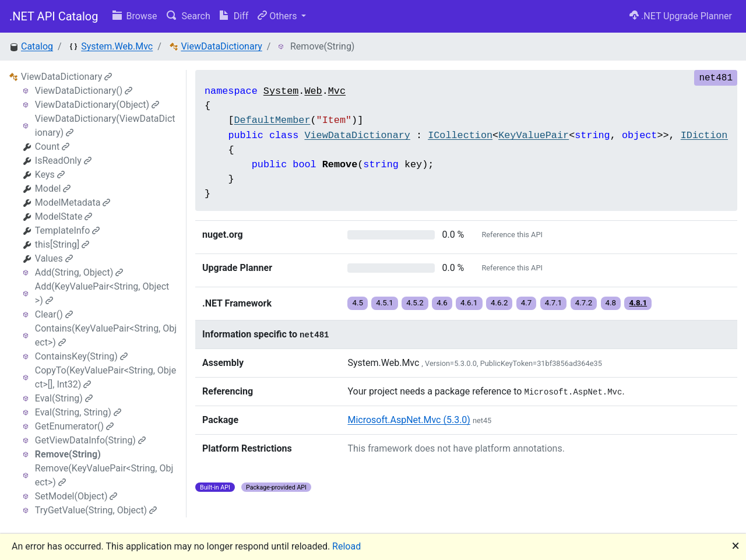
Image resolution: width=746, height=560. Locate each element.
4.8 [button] (611, 303)
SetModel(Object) (76, 496)
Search (189, 16)
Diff (234, 16)
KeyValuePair (534, 135)
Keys (50, 175)
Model (53, 189)
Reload (346, 546)
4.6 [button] (442, 303)
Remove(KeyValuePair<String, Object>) (104, 475)
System (281, 91)
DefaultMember (272, 120)
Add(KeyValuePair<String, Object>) (102, 293)
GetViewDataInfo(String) (90, 440)
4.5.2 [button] (415, 303)
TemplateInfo (67, 230)
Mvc (337, 91)
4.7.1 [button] (554, 303)
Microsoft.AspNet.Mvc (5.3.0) (409, 420)
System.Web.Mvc (117, 46)
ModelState (64, 216)
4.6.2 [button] (499, 303)
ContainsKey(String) (81, 356)
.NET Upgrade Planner (681, 16)
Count (52, 147)
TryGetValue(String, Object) (96, 510)
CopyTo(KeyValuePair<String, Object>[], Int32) (105, 377)
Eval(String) (64, 398)
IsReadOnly (63, 161)
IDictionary (713, 135)
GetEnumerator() (74, 426)
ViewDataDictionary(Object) (97, 105)
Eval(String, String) (78, 412)
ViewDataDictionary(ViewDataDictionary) (105, 126)
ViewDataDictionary (221, 46)
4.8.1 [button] (638, 303)
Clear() (54, 314)
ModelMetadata (73, 202)
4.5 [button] (358, 303)
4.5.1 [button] (385, 303)
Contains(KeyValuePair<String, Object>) (106, 335)
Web (313, 91)
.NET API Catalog (54, 16)
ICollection (460, 135)
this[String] (62, 244)
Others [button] (278, 16)
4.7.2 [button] (584, 303)
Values (54, 258)
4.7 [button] (527, 303)
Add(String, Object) (79, 272)
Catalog (37, 46)
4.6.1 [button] (469, 303)
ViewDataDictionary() (84, 91)
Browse (135, 16)
